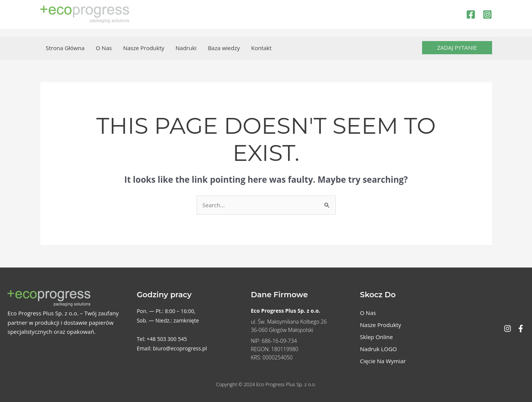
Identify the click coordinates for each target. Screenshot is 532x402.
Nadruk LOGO (378, 349)
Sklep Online (376, 337)
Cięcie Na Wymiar (383, 361)
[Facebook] (471, 15)
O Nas (104, 48)
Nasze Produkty (144, 48)
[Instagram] (487, 15)
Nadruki (186, 48)
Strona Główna (65, 48)
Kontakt (261, 48)
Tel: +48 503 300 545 (162, 339)
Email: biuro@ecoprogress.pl (172, 348)
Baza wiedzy (224, 48)
